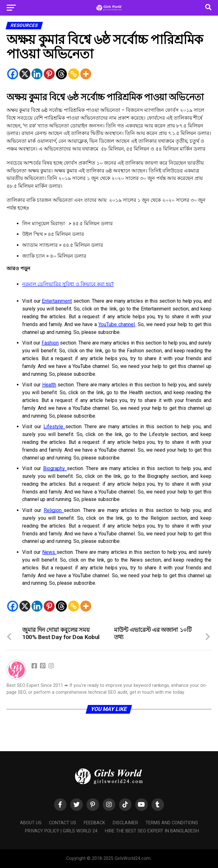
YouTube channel (117, 324)
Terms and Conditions (172, 823)
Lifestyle (54, 427)
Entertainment (57, 301)
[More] (86, 74)
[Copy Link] (74, 74)
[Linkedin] (37, 74)
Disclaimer (125, 823)
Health (49, 385)
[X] (25, 74)
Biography (55, 468)
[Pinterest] (49, 74)
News (49, 552)
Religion (54, 510)
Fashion (50, 343)
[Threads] (61, 74)
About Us (31, 823)
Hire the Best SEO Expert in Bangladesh (152, 831)
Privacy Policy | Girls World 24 (61, 831)
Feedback (94, 823)
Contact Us (63, 823)
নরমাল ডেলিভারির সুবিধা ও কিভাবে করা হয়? (68, 284)
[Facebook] (13, 74)
